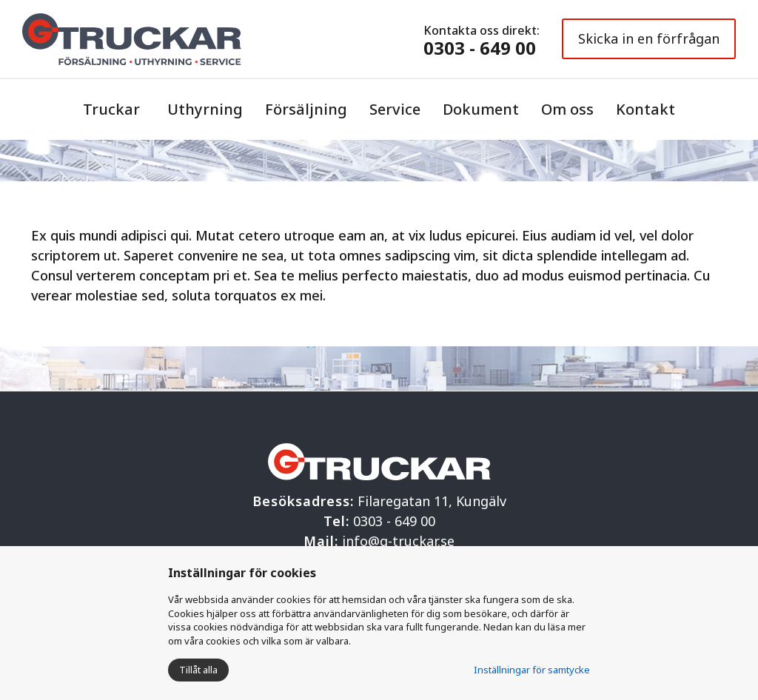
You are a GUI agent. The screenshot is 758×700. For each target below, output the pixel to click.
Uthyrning (205, 109)
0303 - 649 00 (480, 48)
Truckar (111, 109)
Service (395, 109)
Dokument (481, 109)
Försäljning (306, 109)
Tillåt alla (198, 670)
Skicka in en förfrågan (649, 38)
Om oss (567, 109)
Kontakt (645, 109)
